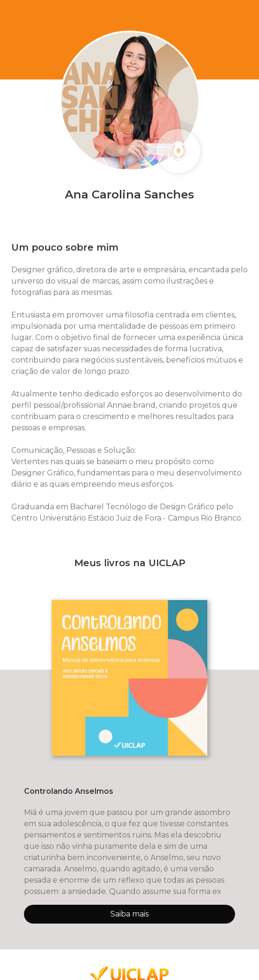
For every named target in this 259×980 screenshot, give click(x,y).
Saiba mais (129, 914)
